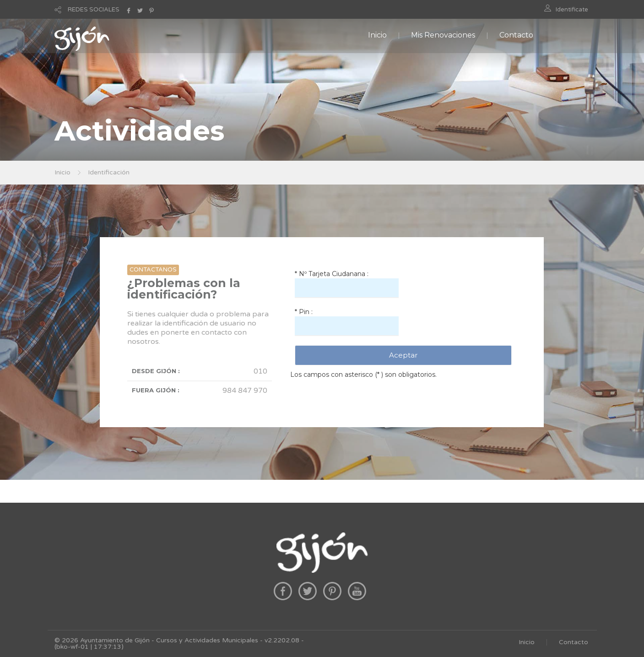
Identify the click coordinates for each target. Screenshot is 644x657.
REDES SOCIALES (94, 10)
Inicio (377, 35)
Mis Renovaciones (443, 35)
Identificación (109, 172)
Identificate (572, 10)
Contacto (516, 35)
